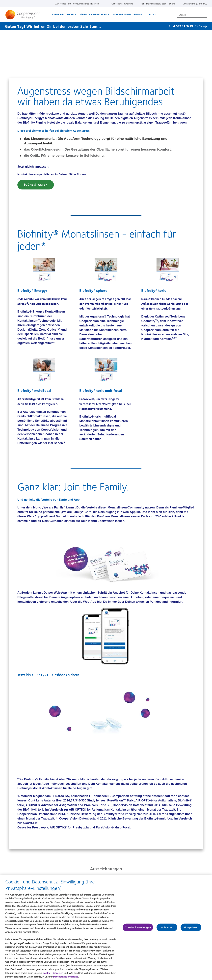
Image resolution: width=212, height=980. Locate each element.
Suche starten (36, 185)
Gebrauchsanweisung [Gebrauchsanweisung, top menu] (122, 3)
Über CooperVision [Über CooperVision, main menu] (93, 14)
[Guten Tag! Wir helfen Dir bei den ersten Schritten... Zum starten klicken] (106, 26)
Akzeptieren (191, 929)
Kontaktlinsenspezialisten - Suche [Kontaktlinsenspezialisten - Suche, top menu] (158, 3)
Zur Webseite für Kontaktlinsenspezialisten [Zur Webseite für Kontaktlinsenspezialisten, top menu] (77, 3)
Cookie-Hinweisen (53, 974)
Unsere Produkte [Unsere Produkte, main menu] (62, 14)
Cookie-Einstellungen (138, 929)
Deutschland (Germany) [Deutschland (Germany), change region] (195, 3)
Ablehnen (167, 929)
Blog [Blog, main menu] (152, 14)
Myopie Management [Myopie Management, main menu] (128, 14)
